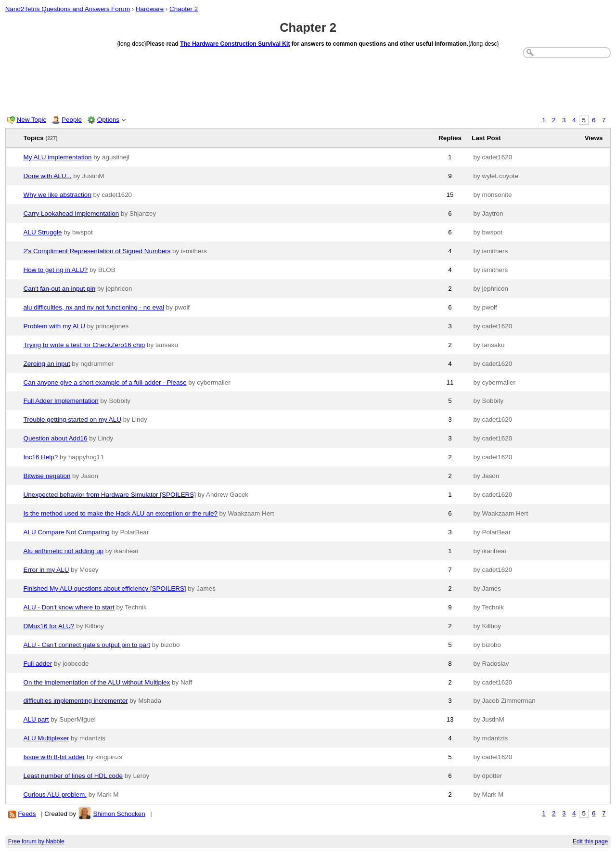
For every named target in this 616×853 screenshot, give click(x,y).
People (72, 120)
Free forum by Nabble (36, 841)
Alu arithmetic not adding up (64, 551)
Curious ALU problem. (55, 795)
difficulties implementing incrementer (76, 701)
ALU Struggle (43, 232)
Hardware (150, 9)
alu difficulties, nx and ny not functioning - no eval (94, 307)
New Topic (32, 120)
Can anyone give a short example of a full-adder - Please (105, 382)
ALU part (36, 719)
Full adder (38, 664)
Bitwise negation (47, 476)
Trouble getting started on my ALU (72, 420)
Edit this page (590, 841)
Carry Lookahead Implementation (71, 213)
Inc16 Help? (41, 457)
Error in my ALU (46, 570)
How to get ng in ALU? (56, 270)
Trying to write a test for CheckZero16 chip (84, 345)
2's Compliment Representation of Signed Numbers (97, 251)
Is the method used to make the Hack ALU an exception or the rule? (121, 513)
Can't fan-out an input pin (60, 289)
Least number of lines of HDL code (73, 776)
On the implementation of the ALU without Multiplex (97, 682)
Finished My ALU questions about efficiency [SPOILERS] (105, 588)
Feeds (27, 814)
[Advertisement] (308, 85)
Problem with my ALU (54, 326)
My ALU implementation (58, 157)
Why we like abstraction (58, 195)
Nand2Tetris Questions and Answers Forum (68, 9)
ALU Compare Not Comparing (67, 532)
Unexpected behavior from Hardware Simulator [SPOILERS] (110, 495)
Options (108, 120)
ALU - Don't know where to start (69, 607)
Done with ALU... (48, 176)
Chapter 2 (184, 9)
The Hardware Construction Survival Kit (235, 44)
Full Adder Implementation (61, 401)
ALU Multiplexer (46, 738)
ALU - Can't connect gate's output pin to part (87, 645)
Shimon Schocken (119, 814)
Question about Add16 (56, 438)
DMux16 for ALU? (49, 626)
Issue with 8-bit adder (54, 757)
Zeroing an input (47, 364)
